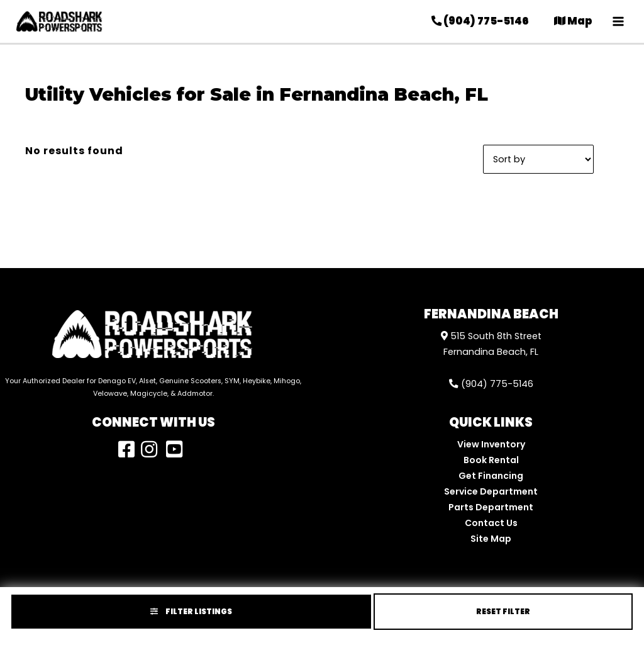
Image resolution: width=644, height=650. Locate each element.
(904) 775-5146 (491, 384)
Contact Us (491, 523)
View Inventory (491, 444)
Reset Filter (503, 611)
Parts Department (491, 507)
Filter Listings (191, 611)
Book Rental (491, 460)
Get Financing (491, 476)
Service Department (491, 491)
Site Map (491, 539)
